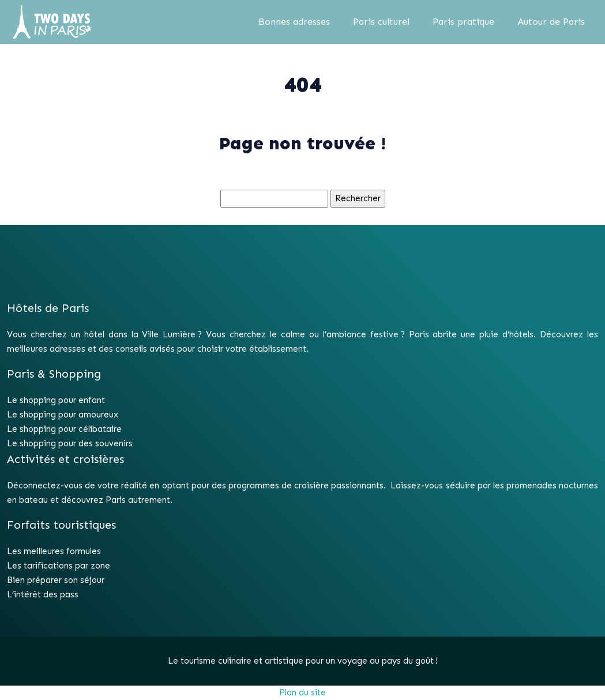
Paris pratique (463, 22)
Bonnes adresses (294, 22)
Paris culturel (381, 22)
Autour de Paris (551, 22)
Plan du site (302, 693)
